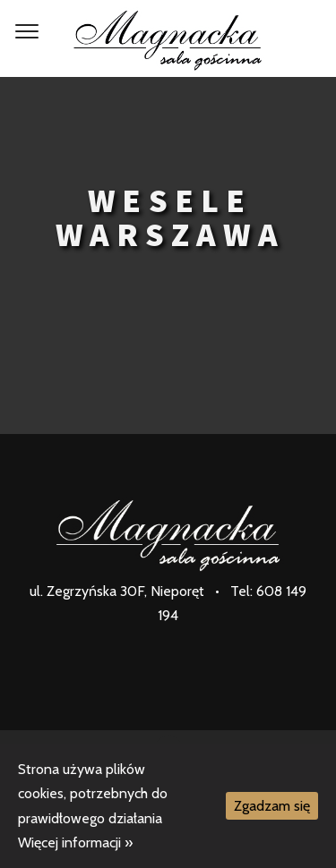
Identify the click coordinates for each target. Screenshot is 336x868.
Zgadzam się (272, 806)
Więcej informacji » (75, 842)
